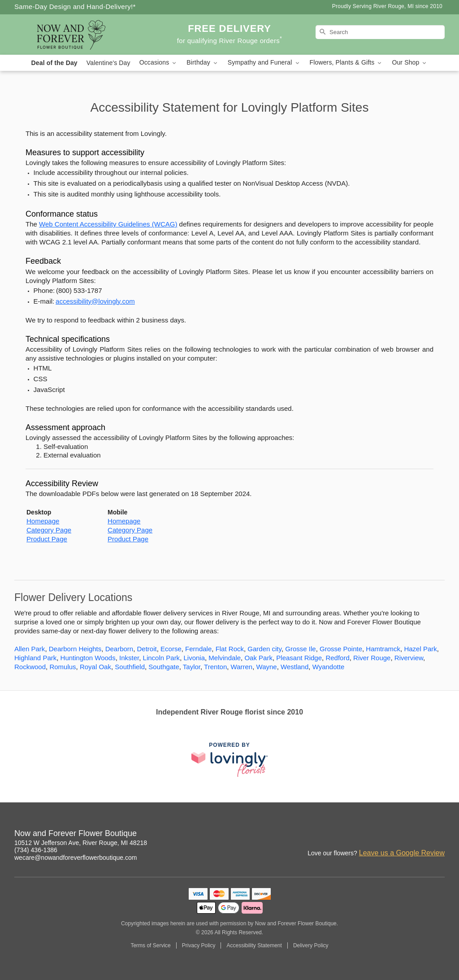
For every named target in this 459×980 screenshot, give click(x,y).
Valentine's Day (108, 63)
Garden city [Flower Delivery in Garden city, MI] (264, 649)
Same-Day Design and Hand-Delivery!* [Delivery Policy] (75, 7)
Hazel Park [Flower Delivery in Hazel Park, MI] (420, 649)
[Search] (380, 32)
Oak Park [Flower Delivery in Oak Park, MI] (258, 658)
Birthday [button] (203, 63)
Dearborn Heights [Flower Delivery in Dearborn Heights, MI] (75, 649)
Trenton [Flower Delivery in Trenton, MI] (215, 667)
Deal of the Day (54, 63)
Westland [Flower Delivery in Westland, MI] (294, 667)
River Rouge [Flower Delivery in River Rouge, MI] (372, 658)
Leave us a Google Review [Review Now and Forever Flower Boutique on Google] (402, 853)
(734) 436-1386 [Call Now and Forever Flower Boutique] (36, 850)
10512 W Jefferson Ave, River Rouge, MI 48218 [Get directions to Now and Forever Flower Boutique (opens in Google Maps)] (81, 843)
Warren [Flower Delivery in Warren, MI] (242, 667)
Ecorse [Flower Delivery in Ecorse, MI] (171, 649)
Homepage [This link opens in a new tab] (43, 521)
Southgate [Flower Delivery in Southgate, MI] (164, 667)
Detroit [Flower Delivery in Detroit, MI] (147, 649)
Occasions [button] (159, 63)
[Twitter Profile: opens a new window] (438, 835)
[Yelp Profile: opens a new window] (419, 835)
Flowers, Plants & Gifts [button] (346, 63)
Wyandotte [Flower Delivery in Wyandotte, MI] (329, 667)
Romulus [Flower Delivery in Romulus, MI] (63, 667)
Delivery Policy (311, 945)
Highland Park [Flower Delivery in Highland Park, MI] (35, 658)
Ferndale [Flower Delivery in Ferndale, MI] (198, 649)
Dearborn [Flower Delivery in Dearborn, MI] (119, 649)
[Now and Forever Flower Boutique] (79, 35)
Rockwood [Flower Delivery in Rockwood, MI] (30, 667)
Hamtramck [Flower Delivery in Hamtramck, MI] (383, 649)
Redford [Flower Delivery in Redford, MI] (337, 658)
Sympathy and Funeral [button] (264, 63)
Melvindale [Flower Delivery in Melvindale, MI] (225, 658)
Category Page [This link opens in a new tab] (49, 530)
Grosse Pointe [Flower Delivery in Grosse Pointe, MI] (341, 649)
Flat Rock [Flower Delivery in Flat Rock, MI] (230, 649)
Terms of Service (150, 945)
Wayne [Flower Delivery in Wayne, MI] (267, 667)
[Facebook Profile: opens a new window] (399, 835)
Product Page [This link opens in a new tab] (47, 539)
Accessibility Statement (254, 945)
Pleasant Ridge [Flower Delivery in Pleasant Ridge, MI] (299, 658)
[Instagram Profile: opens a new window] (379, 835)
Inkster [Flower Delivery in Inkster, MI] (129, 658)
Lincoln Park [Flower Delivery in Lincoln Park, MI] (162, 658)
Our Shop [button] (410, 63)
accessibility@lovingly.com (95, 301)
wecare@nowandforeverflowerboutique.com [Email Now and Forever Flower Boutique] (76, 858)
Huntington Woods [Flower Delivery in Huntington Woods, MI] (88, 658)
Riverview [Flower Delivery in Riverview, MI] (409, 658)
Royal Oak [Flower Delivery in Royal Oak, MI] (95, 667)
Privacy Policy (199, 945)
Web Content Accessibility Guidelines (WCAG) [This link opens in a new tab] (108, 224)
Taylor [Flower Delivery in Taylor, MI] (192, 667)
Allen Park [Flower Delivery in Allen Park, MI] (30, 649)
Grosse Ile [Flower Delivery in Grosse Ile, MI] (300, 649)
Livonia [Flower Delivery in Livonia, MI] (194, 658)
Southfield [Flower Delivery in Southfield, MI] (130, 667)
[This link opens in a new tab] (229, 760)
